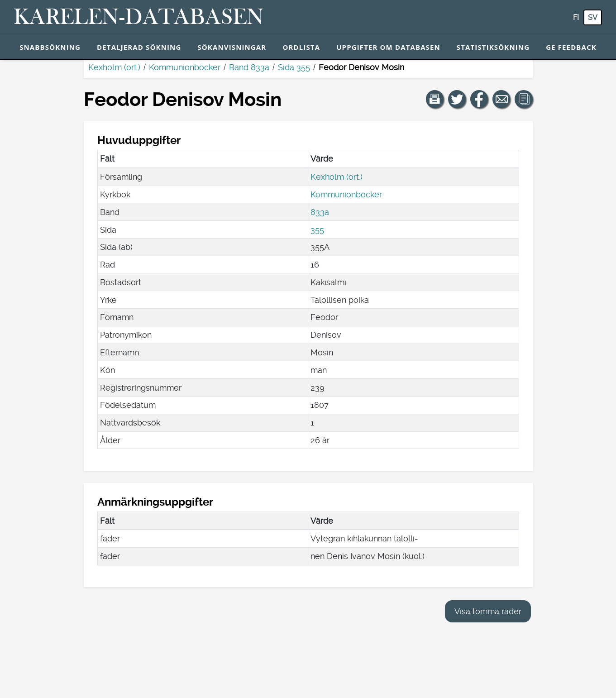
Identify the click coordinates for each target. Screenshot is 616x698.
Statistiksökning (493, 47)
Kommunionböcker (185, 67)
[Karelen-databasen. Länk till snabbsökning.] (139, 18)
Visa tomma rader (488, 611)
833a (320, 212)
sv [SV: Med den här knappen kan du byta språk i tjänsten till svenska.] (593, 17)
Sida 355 (294, 67)
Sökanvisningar (232, 47)
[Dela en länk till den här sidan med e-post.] (501, 99)
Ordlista (301, 47)
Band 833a (249, 67)
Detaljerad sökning (139, 47)
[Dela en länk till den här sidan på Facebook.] (479, 99)
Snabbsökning (50, 47)
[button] (435, 99)
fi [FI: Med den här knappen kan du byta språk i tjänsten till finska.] (576, 17)
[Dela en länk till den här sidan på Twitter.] (457, 99)
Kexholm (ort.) (114, 67)
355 (317, 230)
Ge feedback (571, 47)
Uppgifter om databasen (388, 47)
